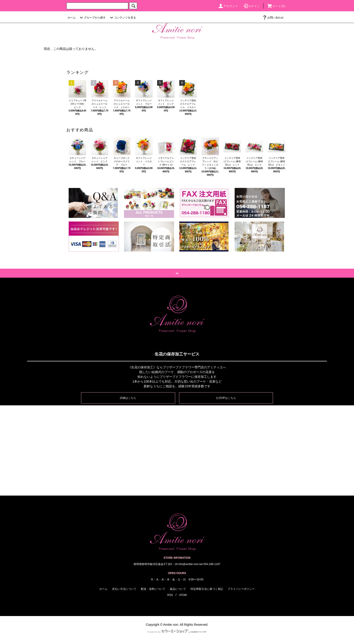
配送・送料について (153, 589)
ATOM (183, 595)
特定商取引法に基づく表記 (207, 589)
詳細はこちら (128, 398)
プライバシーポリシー (241, 589)
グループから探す (92, 18)
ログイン (251, 6)
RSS (170, 595)
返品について (178, 589)
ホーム (72, 18)
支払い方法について (124, 589)
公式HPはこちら (226, 398)
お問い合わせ (273, 18)
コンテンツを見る (122, 18)
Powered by (177, 632)
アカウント (228, 6)
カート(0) (276, 6)
